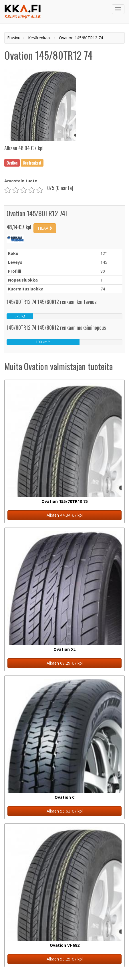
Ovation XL (65, 649)
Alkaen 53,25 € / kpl (65, 959)
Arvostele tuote (21, 181)
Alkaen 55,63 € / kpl (65, 811)
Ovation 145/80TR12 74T (37, 213)
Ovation (12, 163)
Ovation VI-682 (65, 945)
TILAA (45, 228)
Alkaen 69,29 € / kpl (65, 663)
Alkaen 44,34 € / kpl (65, 515)
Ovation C (65, 797)
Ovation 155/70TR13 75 (65, 501)
